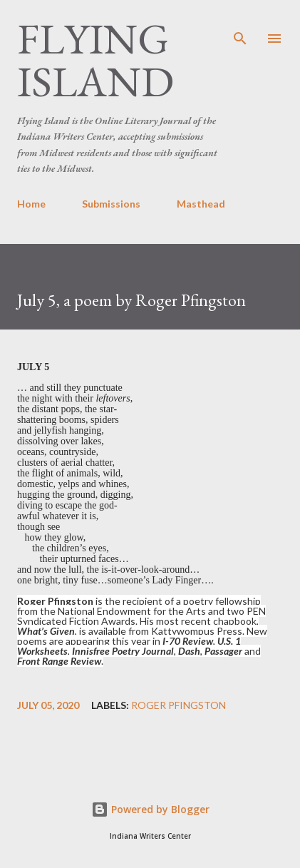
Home (31, 204)
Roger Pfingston (179, 705)
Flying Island (95, 60)
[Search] (240, 26)
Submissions (111, 204)
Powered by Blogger (150, 809)
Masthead (201, 204)
